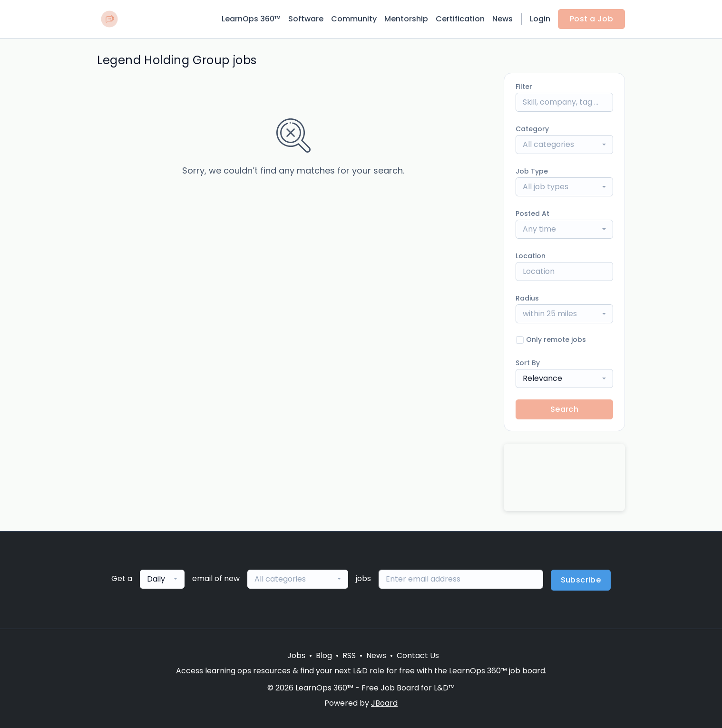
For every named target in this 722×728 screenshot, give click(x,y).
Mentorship (406, 19)
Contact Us (418, 655)
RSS (349, 655)
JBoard (384, 703)
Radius (527, 298)
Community (354, 19)
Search (564, 409)
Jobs (296, 655)
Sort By (528, 363)
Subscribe (581, 580)
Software (306, 19)
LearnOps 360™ (251, 19)
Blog (324, 655)
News (502, 19)
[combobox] (564, 145)
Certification (460, 19)
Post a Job (591, 19)
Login (540, 19)
